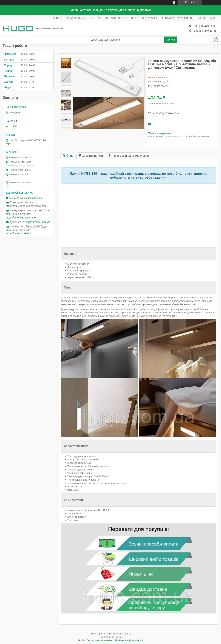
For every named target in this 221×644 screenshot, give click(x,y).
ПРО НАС (96, 18)
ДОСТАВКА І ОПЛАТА (116, 18)
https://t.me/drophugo (38, 222)
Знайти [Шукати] (170, 40)
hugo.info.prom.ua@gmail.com (26, 198)
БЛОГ (213, 18)
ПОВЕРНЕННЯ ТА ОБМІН (145, 18)
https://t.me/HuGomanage (21, 218)
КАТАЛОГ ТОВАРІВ (76, 18)
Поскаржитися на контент (100, 640)
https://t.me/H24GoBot (19, 233)
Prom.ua (128, 634)
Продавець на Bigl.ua (110, 637)
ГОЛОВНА (57, 18)
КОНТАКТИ (168, 18)
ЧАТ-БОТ (202, 18)
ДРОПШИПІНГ (186, 18)
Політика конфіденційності (129, 640)
